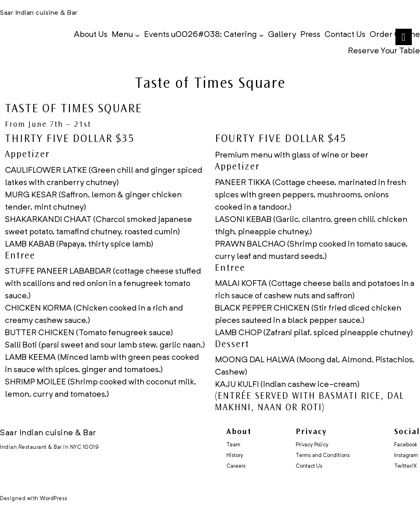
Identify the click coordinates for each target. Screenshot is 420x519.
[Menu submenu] (137, 35)
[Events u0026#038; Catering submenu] (261, 35)
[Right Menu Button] (403, 37)
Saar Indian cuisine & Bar (39, 13)
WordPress (54, 499)
